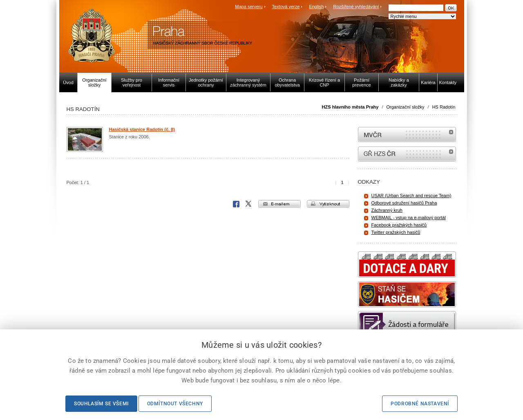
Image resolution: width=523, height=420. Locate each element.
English (316, 7)
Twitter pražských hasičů (396, 232)
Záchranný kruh (387, 210)
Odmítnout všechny (175, 404)
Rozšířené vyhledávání (356, 7)
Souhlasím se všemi (101, 404)
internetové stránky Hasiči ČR (407, 154)
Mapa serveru (249, 7)
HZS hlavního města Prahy (350, 107)
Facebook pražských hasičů (399, 225)
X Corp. (249, 204)
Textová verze (286, 7)
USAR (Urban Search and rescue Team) (411, 196)
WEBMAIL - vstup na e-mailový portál (409, 218)
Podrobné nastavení (420, 404)
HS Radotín (444, 107)
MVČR (407, 134)
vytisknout (328, 204)
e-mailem (279, 204)
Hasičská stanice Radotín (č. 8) (142, 129)
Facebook (236, 204)
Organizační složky (406, 107)
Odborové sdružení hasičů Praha (404, 203)
